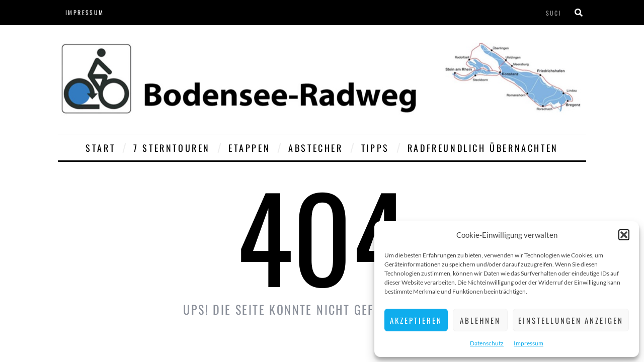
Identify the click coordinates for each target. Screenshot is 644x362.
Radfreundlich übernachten (483, 148)
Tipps (375, 148)
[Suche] (579, 13)
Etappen (249, 148)
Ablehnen (480, 320)
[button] (624, 235)
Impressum (529, 343)
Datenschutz (487, 343)
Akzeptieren (416, 320)
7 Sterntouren (172, 148)
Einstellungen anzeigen (571, 320)
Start (100, 148)
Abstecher (315, 148)
